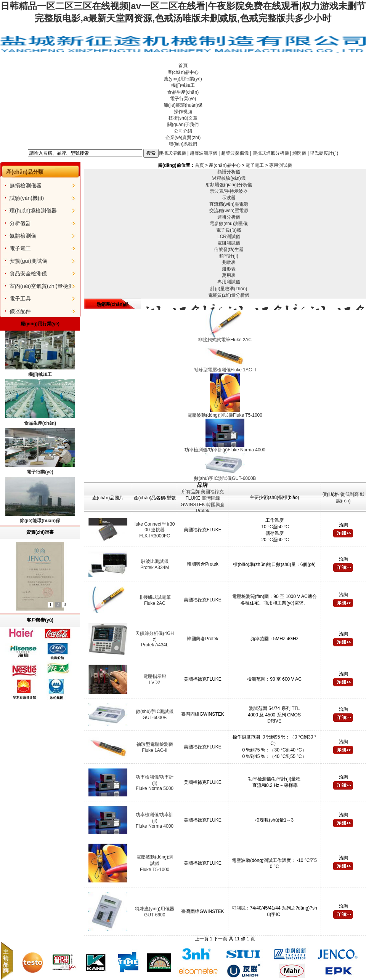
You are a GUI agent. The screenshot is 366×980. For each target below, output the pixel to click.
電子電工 (20, 248)
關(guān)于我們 (183, 125)
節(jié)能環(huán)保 (183, 105)
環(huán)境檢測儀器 (33, 211)
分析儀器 (20, 223)
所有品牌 (191, 492)
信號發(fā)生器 (229, 249)
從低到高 (350, 494)
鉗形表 (229, 269)
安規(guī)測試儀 (28, 261)
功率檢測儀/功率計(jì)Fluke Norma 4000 (155, 820)
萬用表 (229, 275)
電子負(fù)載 (229, 230)
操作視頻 (183, 112)
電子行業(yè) (183, 99)
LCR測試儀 (229, 237)
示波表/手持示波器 (229, 191)
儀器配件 (20, 311)
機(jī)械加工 (183, 85)
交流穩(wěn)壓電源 (229, 211)
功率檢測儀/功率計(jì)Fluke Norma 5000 (155, 783)
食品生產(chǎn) (183, 92)
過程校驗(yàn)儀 (229, 178)
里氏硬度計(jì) (324, 153)
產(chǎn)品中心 (183, 72)
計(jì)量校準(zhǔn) (229, 289)
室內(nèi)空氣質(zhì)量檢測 (42, 286)
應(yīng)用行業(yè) (183, 79)
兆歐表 (229, 262)
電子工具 (20, 299)
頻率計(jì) (229, 256)
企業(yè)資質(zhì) (183, 137)
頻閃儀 (299, 153)
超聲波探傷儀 (235, 153)
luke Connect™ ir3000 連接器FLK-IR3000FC (155, 530)
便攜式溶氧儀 (172, 153)
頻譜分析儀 (229, 172)
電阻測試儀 (229, 243)
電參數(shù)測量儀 (229, 224)
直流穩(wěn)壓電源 (229, 204)
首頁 (183, 66)
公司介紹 (183, 131)
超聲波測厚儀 (204, 153)
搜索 (151, 153)
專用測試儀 (281, 165)
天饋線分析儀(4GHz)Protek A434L (155, 639)
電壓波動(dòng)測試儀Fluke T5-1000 (155, 863)
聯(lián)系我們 (183, 144)
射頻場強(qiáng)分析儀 (229, 185)
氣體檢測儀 (23, 236)
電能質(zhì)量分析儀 (229, 295)
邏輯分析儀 (229, 217)
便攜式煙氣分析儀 (271, 153)
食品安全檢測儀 (28, 273)
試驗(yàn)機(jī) (27, 198)
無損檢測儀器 (26, 185)
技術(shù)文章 (183, 118)
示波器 (229, 198)
